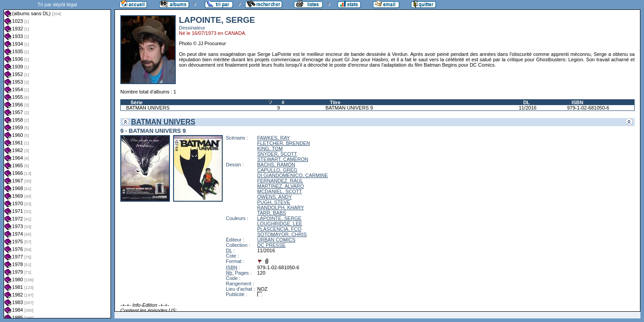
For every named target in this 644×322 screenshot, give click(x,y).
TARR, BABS (272, 213)
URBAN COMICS (276, 240)
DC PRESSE (271, 245)
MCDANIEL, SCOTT (280, 191)
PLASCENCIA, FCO (279, 229)
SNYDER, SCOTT (277, 154)
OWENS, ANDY (275, 197)
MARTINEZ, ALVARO (281, 186)
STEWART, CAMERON (283, 159)
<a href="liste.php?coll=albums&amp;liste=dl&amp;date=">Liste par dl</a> (57, 159)
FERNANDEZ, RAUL (280, 181)
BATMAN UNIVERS (148, 108)
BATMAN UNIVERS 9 (349, 108)
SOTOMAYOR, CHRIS (282, 234)
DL (527, 102)
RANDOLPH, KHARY (281, 208)
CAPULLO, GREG (277, 170)
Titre (335, 102)
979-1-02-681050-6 (588, 108)
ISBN (577, 102)
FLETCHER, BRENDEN (284, 143)
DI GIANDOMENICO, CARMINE (292, 175)
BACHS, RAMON (276, 165)
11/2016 (528, 108)
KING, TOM (270, 148)
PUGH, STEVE (274, 202)
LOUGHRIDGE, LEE (280, 224)
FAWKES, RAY (273, 138)
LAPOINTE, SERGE (279, 218)
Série (137, 102)
